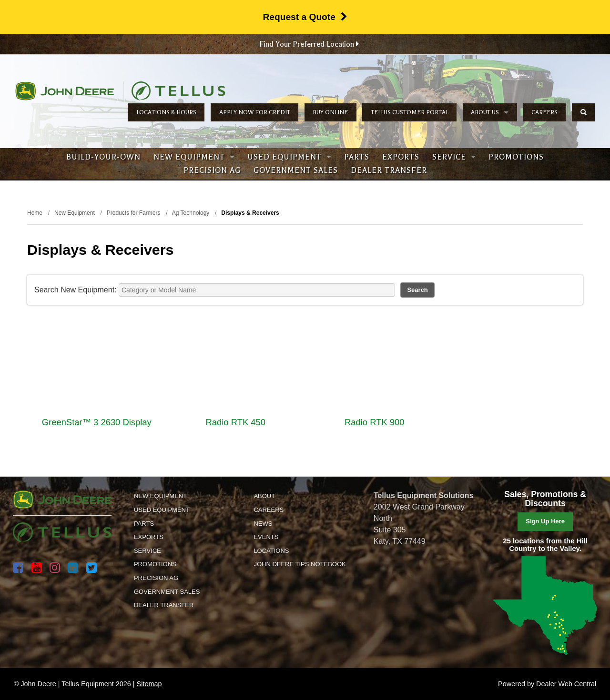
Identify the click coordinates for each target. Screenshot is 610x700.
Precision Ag (212, 170)
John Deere (65, 91)
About (264, 496)
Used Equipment (289, 157)
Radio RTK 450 (236, 422)
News (263, 524)
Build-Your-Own (103, 157)
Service (454, 157)
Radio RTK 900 (374, 422)
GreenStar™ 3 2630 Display (97, 422)
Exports (401, 157)
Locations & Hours (166, 112)
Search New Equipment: (76, 290)
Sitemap (149, 684)
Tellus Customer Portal (410, 112)
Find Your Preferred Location (309, 44)
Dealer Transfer (389, 170)
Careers (544, 112)
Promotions (516, 157)
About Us (490, 112)
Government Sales (296, 170)
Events (266, 537)
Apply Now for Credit (255, 112)
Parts (357, 157)
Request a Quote (305, 17)
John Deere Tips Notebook (300, 564)
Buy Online (330, 112)
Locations (271, 551)
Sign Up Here (545, 521)
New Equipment (194, 157)
